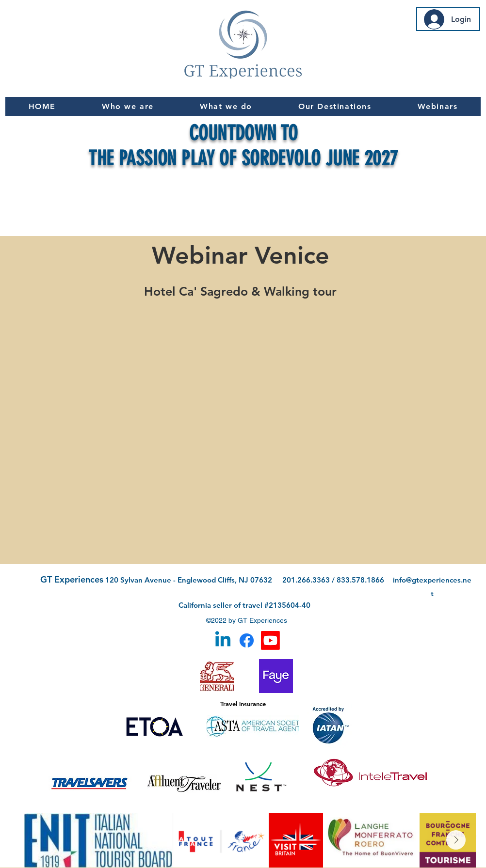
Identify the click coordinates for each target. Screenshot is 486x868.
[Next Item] (456, 840)
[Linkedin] (223, 640)
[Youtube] (270, 640)
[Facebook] (247, 640)
